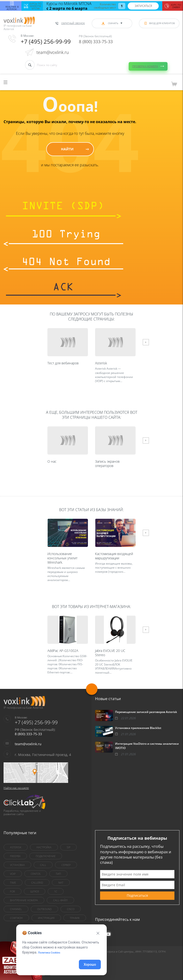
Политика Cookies (49, 953)
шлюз (35, 891)
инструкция (46, 918)
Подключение (46, 856)
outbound (44, 909)
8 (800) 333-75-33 (96, 42)
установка (17, 865)
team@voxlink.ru (53, 52)
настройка (44, 847)
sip (69, 847)
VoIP (13, 874)
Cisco (71, 909)
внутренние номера (24, 900)
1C (56, 891)
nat (61, 883)
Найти (67, 149)
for (13, 891)
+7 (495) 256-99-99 (46, 41)
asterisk (16, 847)
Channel (16, 909)
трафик (75, 918)
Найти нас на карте (16, 788)
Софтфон (16, 918)
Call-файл (60, 900)
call (43, 865)
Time (13, 883)
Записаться (143, 6)
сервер (66, 865)
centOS (36, 874)
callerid (37, 883)
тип (58, 874)
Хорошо (90, 964)
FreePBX (15, 856)
